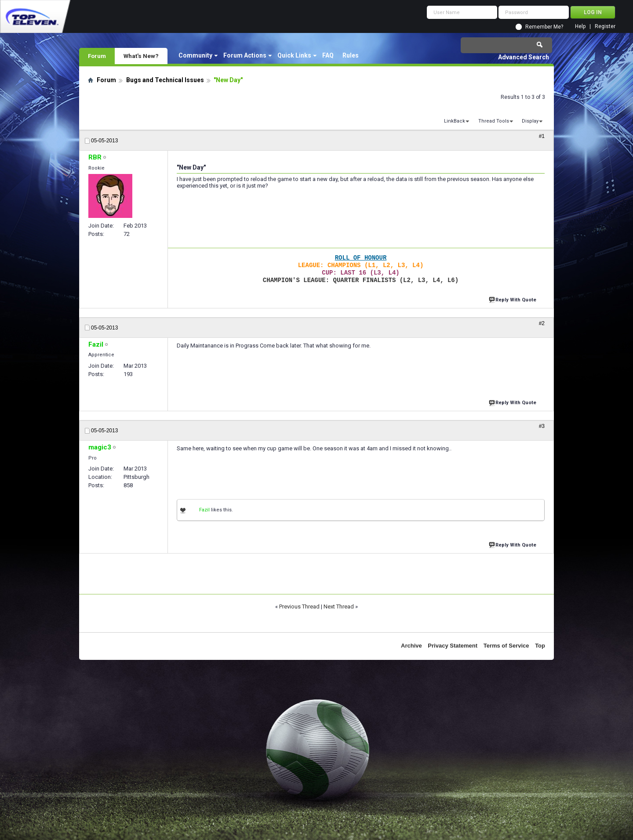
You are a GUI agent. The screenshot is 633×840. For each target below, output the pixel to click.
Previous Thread (299, 606)
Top (540, 646)
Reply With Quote (513, 299)
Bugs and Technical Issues (165, 80)
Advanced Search (524, 57)
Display (530, 121)
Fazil (204, 510)
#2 (542, 323)
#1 (542, 136)
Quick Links (294, 55)
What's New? (141, 56)
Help (580, 27)
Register (605, 27)
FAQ (328, 55)
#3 (542, 426)
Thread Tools (494, 121)
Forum (97, 56)
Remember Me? (544, 27)
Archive (411, 646)
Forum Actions (245, 55)
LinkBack (455, 121)
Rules (351, 55)
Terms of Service (506, 646)
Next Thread (339, 606)
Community (195, 55)
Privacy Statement (453, 646)
